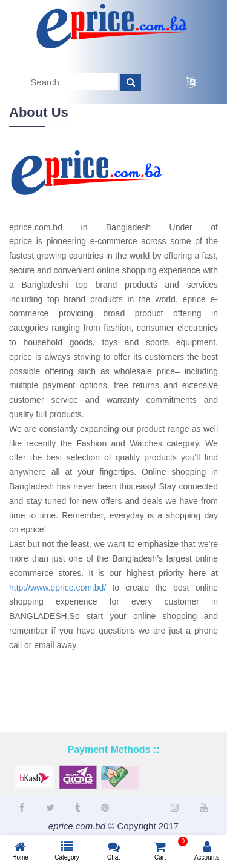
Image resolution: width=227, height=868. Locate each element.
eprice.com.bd (77, 826)
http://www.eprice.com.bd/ (58, 588)
